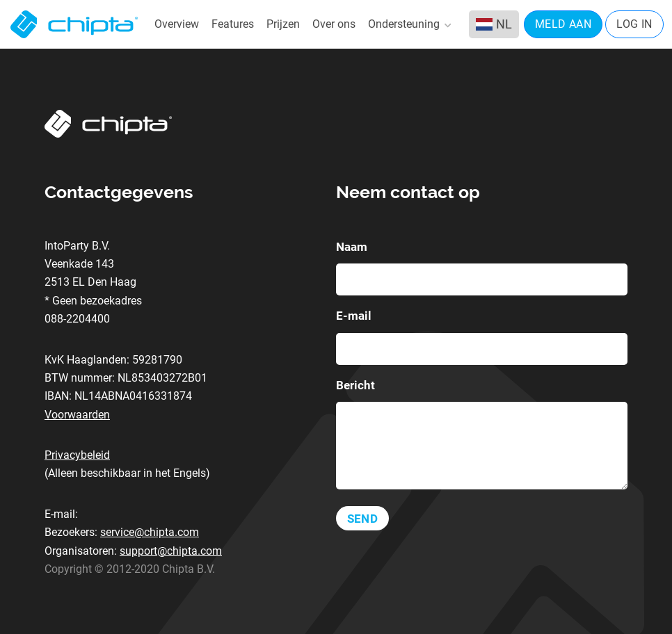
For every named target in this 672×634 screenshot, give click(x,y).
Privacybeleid (77, 455)
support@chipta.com (171, 551)
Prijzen (283, 24)
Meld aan (563, 24)
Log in (634, 24)
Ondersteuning (409, 25)
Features (233, 24)
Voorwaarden (77, 415)
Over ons (334, 24)
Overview (177, 24)
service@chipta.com (150, 532)
